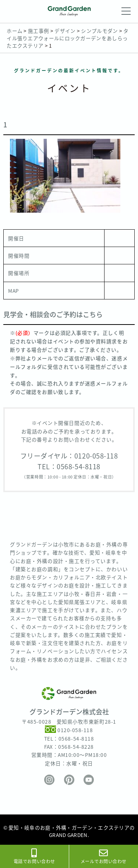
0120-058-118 (75, 730)
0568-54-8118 (76, 738)
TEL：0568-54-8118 (69, 466)
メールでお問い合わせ (104, 857)
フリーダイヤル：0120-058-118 (69, 456)
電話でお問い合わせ (34, 857)
